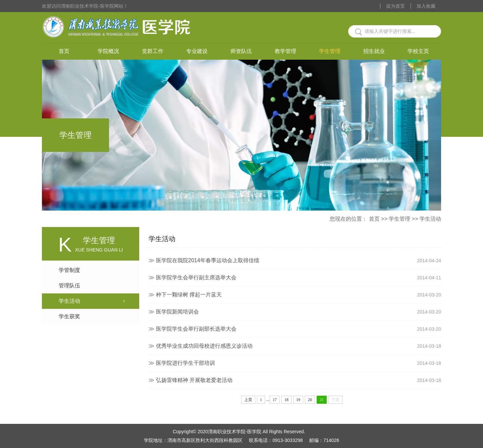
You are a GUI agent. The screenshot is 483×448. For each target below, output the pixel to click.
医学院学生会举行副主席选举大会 (299, 278)
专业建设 (197, 51)
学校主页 (418, 51)
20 (310, 400)
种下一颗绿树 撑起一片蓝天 (299, 295)
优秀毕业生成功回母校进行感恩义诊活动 (299, 346)
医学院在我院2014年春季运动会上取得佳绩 (299, 261)
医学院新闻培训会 (299, 312)
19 (298, 400)
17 (275, 400)
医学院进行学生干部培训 (299, 363)
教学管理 (285, 51)
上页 (248, 400)
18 (286, 400)
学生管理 (330, 51)
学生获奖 (69, 316)
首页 (64, 51)
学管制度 (69, 270)
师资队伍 (241, 51)
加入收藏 (426, 6)
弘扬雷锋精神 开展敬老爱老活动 (299, 380)
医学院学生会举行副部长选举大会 (299, 329)
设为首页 (395, 6)
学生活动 (430, 219)
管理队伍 (69, 286)
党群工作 (153, 51)
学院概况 (108, 51)
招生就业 (374, 51)
